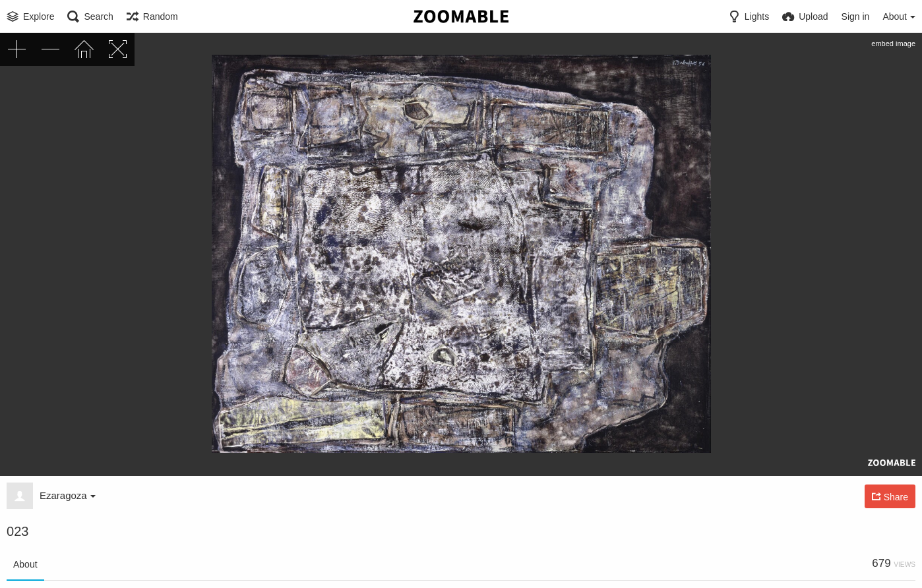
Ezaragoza (68, 495)
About (25, 564)
